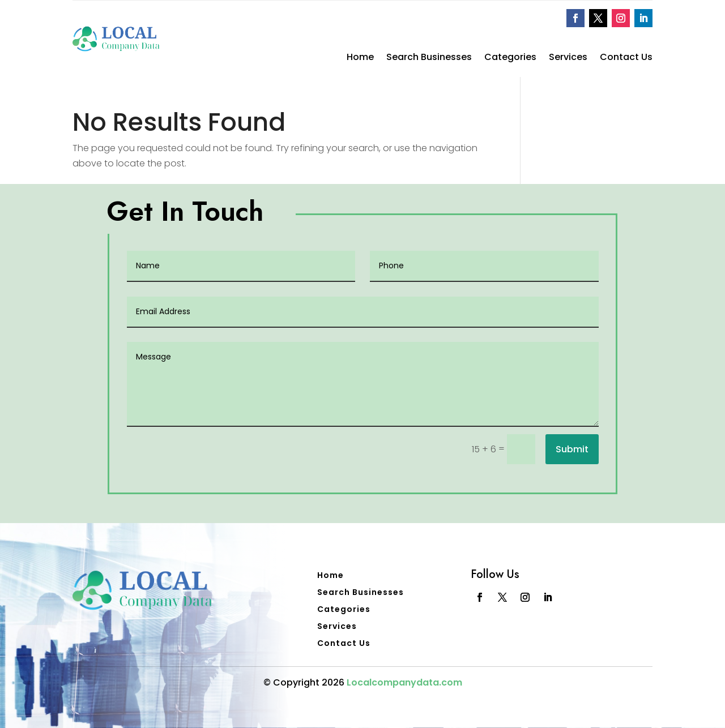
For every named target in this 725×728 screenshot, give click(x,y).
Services (568, 58)
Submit (572, 449)
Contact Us (626, 58)
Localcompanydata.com (404, 682)
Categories (510, 58)
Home (360, 58)
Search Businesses (429, 58)
